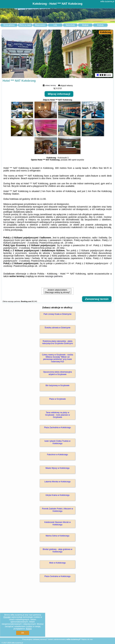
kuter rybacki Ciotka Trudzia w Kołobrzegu (57, 442)
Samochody (70, 25)
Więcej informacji (59, 94)
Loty (55, 25)
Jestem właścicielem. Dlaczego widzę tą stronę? (57, 291)
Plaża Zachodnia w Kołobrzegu (57, 428)
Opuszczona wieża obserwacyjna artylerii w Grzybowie (57, 373)
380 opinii (72, 160)
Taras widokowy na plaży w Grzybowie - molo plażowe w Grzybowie (58, 415)
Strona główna (9, 25)
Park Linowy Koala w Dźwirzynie (58, 314)
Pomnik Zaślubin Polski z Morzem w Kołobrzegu (57, 510)
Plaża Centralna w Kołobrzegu (57, 576)
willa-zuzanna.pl (107, 1)
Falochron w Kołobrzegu (57, 455)
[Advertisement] (57, 613)
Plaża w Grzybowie (57, 399)
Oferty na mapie (25, 25)
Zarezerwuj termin (97, 299)
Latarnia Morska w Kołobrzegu (57, 482)
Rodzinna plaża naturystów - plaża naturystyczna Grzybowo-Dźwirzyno (58, 342)
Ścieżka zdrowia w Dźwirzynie (57, 328)
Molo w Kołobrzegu (57, 563)
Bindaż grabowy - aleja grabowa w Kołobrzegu (58, 550)
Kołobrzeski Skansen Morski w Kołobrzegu (58, 523)
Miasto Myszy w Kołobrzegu (58, 468)
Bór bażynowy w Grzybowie (57, 385)
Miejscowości (40, 25)
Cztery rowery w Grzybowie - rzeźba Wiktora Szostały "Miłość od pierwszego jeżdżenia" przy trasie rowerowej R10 (58, 358)
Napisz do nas (87, 639)
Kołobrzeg (106, 32)
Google (7, 617)
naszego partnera (54, 276)
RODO (29, 629)
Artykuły (100, 25)
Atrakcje (85, 25)
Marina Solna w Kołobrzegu (58, 536)
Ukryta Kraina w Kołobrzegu (58, 495)
